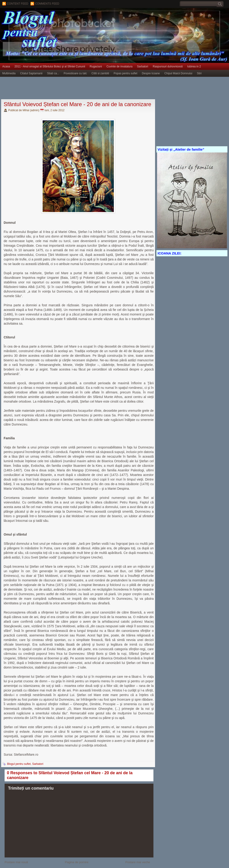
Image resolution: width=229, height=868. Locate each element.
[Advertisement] (83, 88)
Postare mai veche (138, 862)
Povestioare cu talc (75, 73)
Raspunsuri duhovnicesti (168, 66)
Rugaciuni (96, 66)
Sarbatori (143, 66)
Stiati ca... (53, 73)
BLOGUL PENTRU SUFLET (52, 17)
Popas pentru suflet (125, 73)
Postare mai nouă (16, 862)
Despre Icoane (151, 73)
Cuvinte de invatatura (119, 66)
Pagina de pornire (77, 862)
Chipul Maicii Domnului (178, 73)
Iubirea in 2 (194, 66)
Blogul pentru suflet (19, 764)
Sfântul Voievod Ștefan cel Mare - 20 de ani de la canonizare (77, 104)
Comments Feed (47, 4)
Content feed (18, 4)
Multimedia (9, 73)
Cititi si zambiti (100, 73)
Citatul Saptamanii (31, 73)
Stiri (199, 73)
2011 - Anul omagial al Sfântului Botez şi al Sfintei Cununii (50, 66)
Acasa (6, 66)
